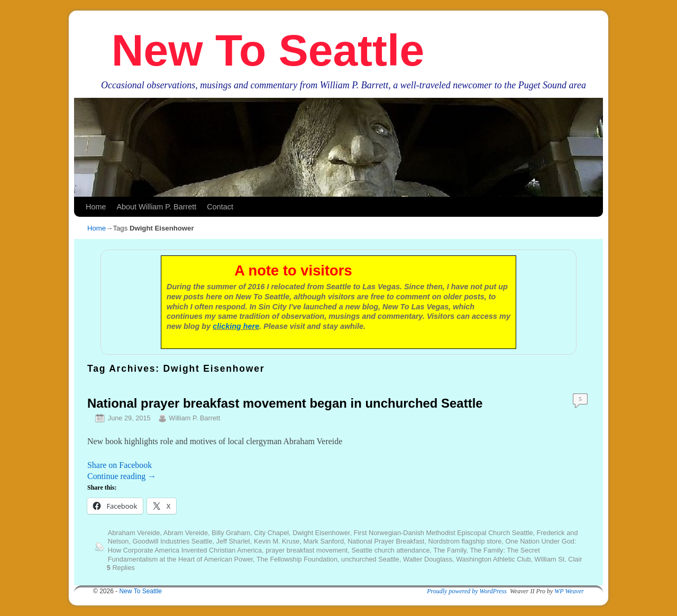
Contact (220, 207)
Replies (121, 568)
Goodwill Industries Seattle (173, 541)
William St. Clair (559, 559)
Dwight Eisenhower (321, 533)
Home (96, 207)
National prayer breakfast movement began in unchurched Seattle (285, 403)
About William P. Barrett (156, 207)
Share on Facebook (120, 465)
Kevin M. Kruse (277, 541)
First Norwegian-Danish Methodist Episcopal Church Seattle (443, 533)
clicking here (236, 326)
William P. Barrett (194, 418)
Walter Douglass (428, 559)
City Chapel (271, 533)
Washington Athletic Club (493, 559)
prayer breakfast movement (307, 550)
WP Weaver (569, 591)
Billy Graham (231, 533)
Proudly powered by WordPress (467, 591)
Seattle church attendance (390, 550)
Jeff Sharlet (233, 541)
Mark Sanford (324, 541)
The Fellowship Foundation (297, 559)
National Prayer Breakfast (386, 541)
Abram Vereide (186, 533)
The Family (450, 550)
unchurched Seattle (370, 559)
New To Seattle (268, 50)
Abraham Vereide (134, 533)
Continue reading (122, 476)
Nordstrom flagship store (465, 541)
